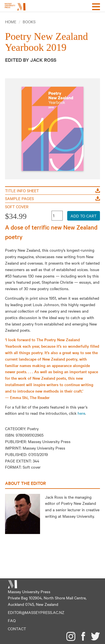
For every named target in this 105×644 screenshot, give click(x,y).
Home (11, 22)
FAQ (12, 620)
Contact (17, 629)
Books (29, 22)
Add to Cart (84, 216)
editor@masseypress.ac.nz (36, 612)
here (81, 413)
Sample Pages (53, 198)
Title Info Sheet (53, 191)
